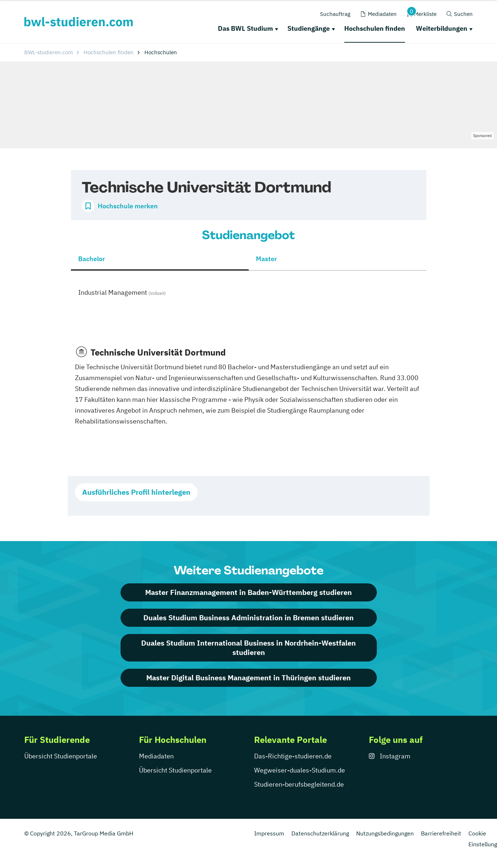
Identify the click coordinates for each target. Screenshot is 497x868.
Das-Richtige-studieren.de (293, 756)
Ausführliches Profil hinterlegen (136, 492)
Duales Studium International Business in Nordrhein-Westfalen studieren (248, 648)
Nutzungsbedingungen (385, 833)
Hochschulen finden (375, 28)
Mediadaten (156, 756)
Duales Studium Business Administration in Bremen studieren (248, 618)
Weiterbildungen (442, 28)
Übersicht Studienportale (61, 756)
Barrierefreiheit (441, 833)
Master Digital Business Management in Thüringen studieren (248, 678)
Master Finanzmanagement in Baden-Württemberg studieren (248, 592)
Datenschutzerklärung (320, 833)
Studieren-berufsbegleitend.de (299, 784)
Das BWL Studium (245, 28)
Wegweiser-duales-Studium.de (300, 770)
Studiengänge (309, 28)
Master (266, 259)
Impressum (269, 833)
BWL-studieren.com (49, 52)
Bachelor (92, 259)
